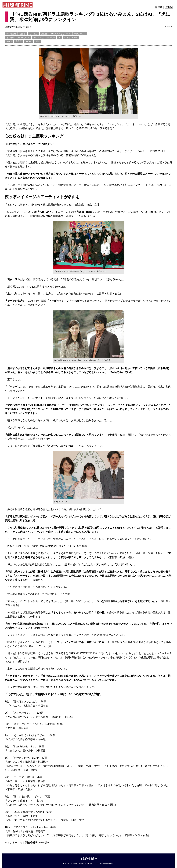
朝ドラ (23, 34)
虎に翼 (44, 34)
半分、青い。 (80, 34)
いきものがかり (71, 38)
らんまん (33, 34)
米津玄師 (51, 38)
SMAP (9, 41)
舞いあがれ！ (24, 38)
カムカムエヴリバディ (61, 34)
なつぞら (10, 38)
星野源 (19, 41)
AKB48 (28, 41)
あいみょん (38, 38)
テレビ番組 (11, 34)
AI (60, 38)
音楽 (37, 41)
